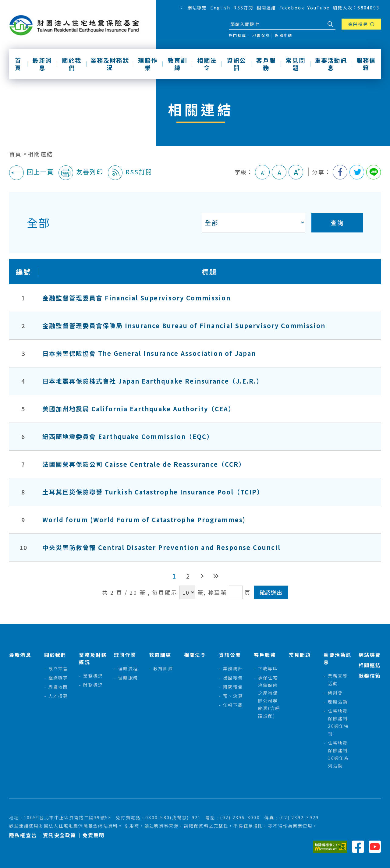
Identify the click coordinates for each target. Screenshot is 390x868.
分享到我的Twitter (357, 172)
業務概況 (93, 676)
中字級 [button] (279, 172)
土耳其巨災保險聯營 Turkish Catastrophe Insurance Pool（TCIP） (153, 492)
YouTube (319, 8)
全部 (38, 222)
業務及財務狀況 (110, 64)
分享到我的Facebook (340, 172)
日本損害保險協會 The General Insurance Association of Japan (149, 353)
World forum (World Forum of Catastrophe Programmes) (144, 520)
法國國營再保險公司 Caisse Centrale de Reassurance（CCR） (144, 464)
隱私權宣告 (23, 835)
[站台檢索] (277, 24)
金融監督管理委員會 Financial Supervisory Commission (136, 298)
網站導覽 (197, 8)
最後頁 (216, 576)
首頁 (18, 64)
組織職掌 (58, 678)
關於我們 (72, 64)
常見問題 (296, 64)
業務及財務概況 (93, 658)
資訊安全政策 (60, 835)
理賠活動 (338, 702)
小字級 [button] (262, 172)
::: (182, 7)
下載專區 (268, 668)
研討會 (335, 693)
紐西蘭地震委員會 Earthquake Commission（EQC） (128, 436)
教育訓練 (177, 64)
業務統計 (233, 668)
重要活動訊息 (331, 64)
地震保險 (261, 35)
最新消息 (42, 64)
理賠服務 (128, 678)
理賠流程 (128, 668)
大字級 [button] (296, 172)
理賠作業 (148, 64)
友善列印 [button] (81, 173)
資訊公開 (236, 64)
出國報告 (233, 678)
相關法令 (207, 64)
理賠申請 (284, 35)
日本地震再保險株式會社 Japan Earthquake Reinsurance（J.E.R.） (153, 381)
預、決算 (233, 696)
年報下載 (233, 705)
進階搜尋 (358, 24)
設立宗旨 (58, 668)
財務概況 (93, 685)
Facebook (292, 8)
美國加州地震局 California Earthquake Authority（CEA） (139, 409)
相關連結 (266, 8)
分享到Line (374, 172)
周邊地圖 (58, 687)
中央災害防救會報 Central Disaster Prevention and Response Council (161, 547)
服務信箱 (366, 64)
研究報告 (233, 687)
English (220, 8)
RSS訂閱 (243, 8)
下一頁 (202, 576)
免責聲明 (94, 835)
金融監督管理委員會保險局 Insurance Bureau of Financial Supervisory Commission (184, 326)
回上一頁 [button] (32, 173)
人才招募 (58, 696)
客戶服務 (266, 64)
